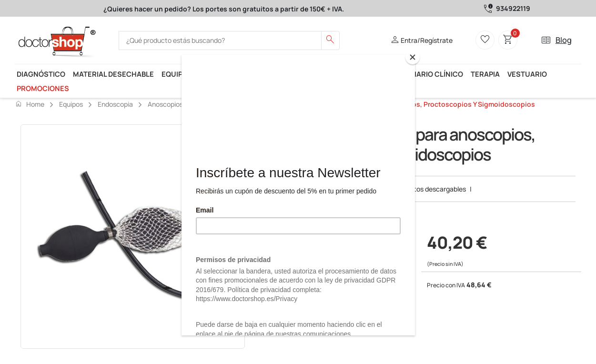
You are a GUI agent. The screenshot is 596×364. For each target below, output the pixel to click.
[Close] (413, 57)
